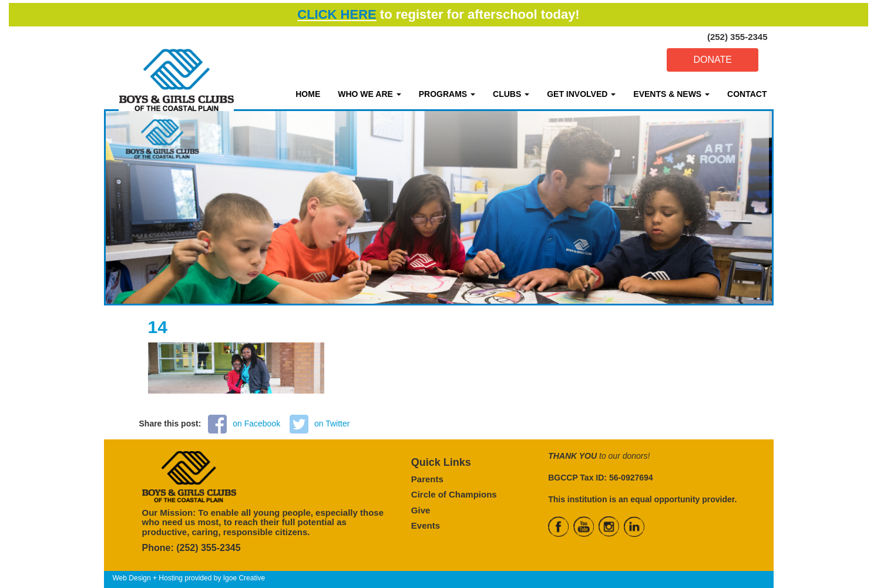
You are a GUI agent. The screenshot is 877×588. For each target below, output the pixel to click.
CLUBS (511, 94)
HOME (308, 94)
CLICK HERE (337, 14)
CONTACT (747, 94)
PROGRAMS (447, 94)
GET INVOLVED (581, 94)
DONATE (712, 60)
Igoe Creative (244, 578)
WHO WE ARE (369, 94)
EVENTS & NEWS (671, 94)
